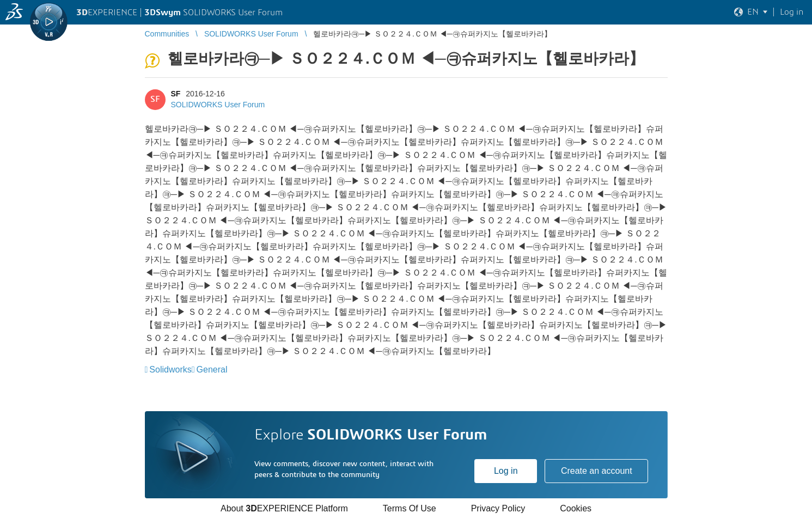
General (212, 370)
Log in (506, 471)
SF (176, 94)
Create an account (597, 471)
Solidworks (170, 370)
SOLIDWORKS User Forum (218, 105)
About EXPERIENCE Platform (284, 508)
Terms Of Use (410, 508)
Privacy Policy (498, 508)
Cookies (576, 508)
